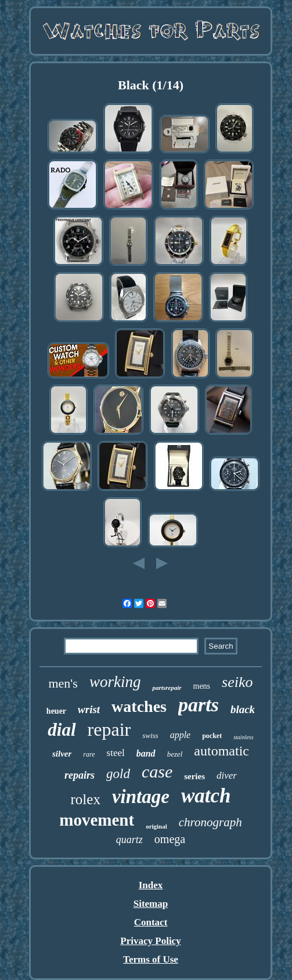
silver (62, 754)
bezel (175, 754)
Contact (151, 922)
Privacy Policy (150, 941)
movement (97, 820)
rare (89, 754)
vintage (141, 797)
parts (199, 705)
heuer (56, 711)
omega (170, 839)
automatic (221, 751)
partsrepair (167, 688)
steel (116, 753)
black (243, 709)
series (194, 776)
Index (151, 885)
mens (202, 686)
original (156, 826)
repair (109, 729)
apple (181, 735)
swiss (150, 735)
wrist (89, 709)
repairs (80, 775)
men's (63, 683)
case (157, 771)
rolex (86, 799)
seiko (237, 682)
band (146, 753)
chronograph (210, 822)
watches (139, 706)
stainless (243, 737)
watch (206, 796)
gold (118, 774)
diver (227, 775)
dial (62, 730)
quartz (129, 840)
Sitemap (151, 904)
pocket (212, 736)
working (115, 682)
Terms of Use (151, 959)
